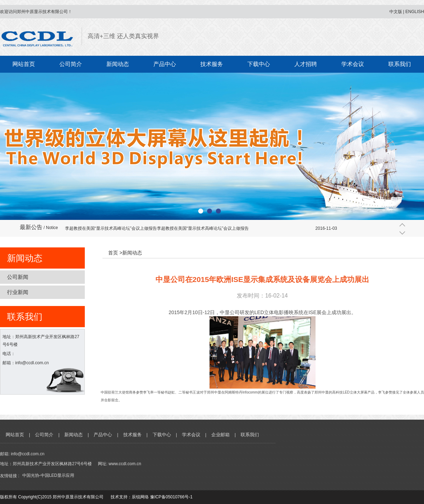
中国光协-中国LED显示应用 (48, 475)
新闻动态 (118, 64)
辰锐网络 (140, 497)
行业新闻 (18, 292)
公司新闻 (18, 277)
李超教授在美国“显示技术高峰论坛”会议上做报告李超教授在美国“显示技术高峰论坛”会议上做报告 (157, 228)
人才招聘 (306, 64)
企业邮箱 (220, 435)
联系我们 (400, 64)
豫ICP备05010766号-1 (171, 497)
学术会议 (353, 64)
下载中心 (259, 64)
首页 (113, 253)
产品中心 (165, 64)
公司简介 (71, 64)
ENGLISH (415, 12)
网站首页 (24, 64)
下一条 (402, 233)
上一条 (402, 225)
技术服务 (212, 64)
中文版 (396, 12)
